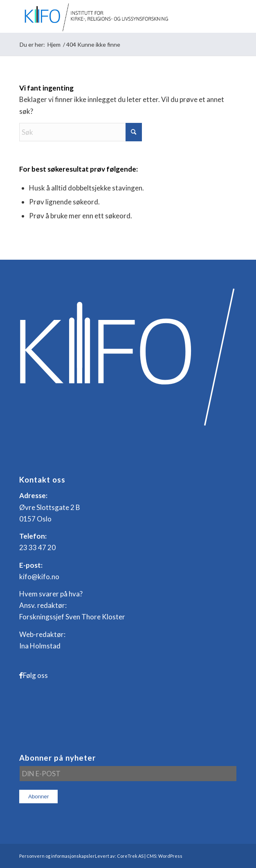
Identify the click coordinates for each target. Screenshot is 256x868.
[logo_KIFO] (106, 16)
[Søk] (81, 132)
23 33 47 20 (37, 547)
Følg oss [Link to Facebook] (35, 675)
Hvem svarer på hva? (51, 594)
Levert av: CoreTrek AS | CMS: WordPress (139, 856)
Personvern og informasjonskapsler (57, 856)
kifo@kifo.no (39, 577)
